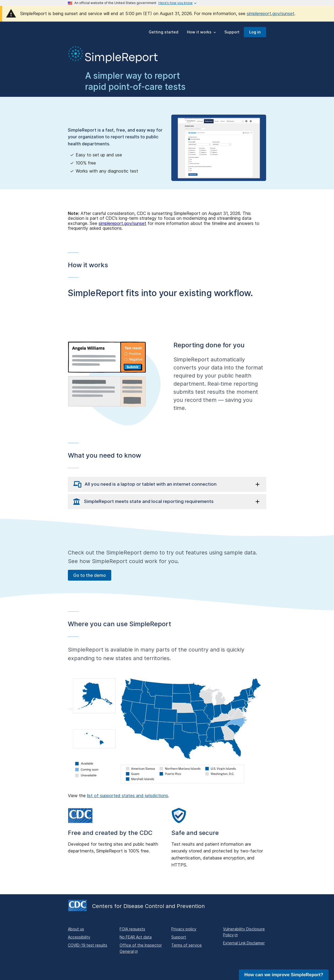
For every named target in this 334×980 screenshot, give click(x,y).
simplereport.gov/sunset (271, 13)
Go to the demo (90, 575)
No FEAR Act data (136, 937)
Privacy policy (184, 929)
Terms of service (187, 945)
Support (179, 937)
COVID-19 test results (88, 945)
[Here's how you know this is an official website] (175, 3)
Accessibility (79, 937)
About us (76, 929)
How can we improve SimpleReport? (284, 975)
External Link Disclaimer (244, 943)
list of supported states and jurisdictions (128, 796)
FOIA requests (132, 929)
